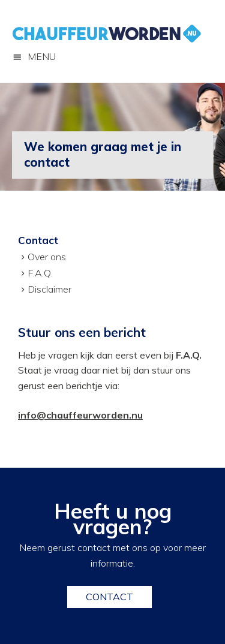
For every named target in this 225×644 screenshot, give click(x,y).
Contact (109, 597)
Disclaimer (49, 289)
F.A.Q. (40, 273)
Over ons (47, 257)
